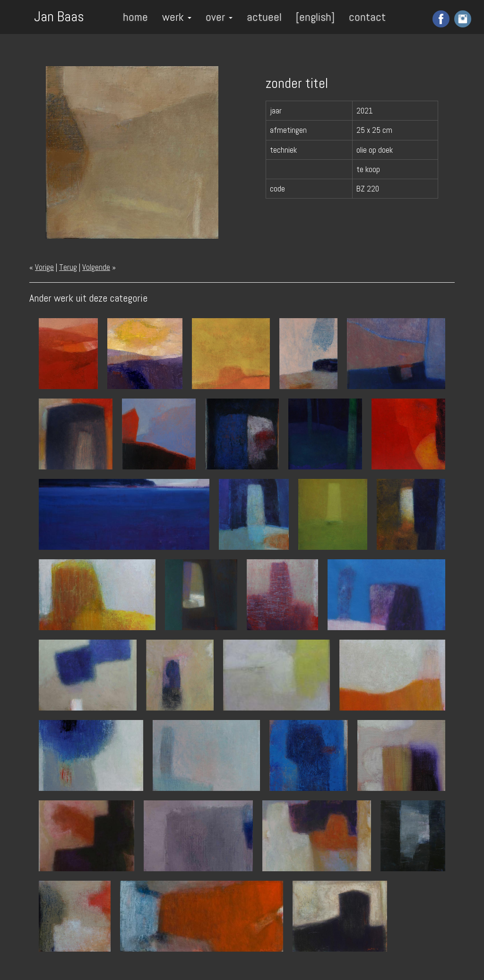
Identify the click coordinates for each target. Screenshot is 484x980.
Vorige (44, 267)
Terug (68, 267)
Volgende (96, 267)
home (135, 17)
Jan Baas (59, 16)
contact (367, 17)
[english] (315, 17)
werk (177, 17)
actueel (264, 17)
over (219, 17)
